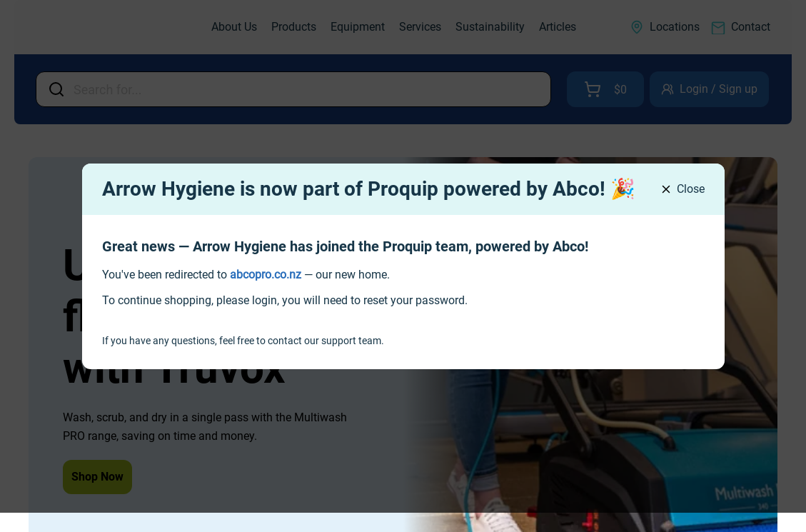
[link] (266, 275)
